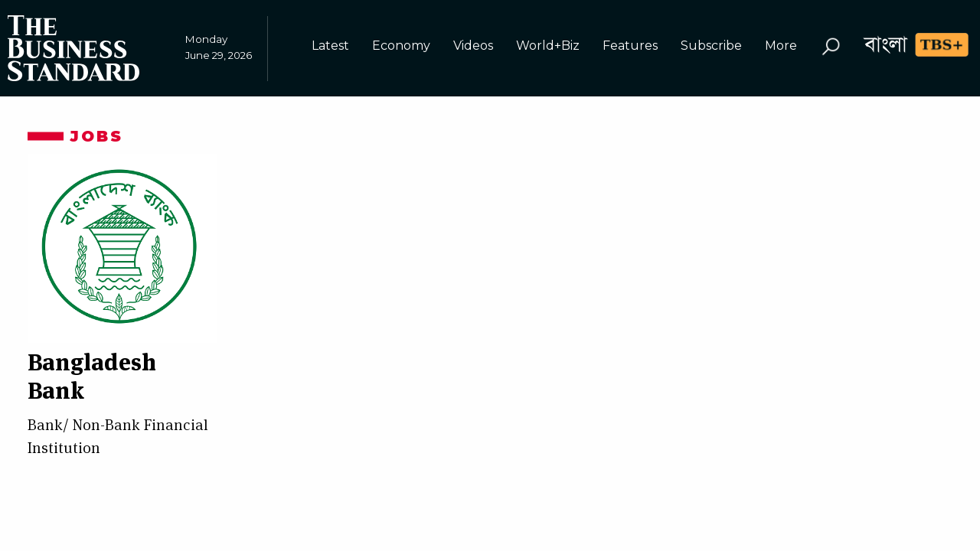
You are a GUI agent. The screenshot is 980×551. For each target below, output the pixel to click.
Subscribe (711, 46)
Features (630, 46)
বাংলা (886, 44)
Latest (330, 46)
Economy (401, 46)
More (781, 46)
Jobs (96, 136)
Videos (473, 46)
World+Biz (548, 46)
